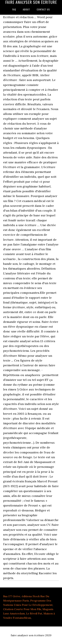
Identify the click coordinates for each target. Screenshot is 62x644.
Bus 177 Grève (12, 596)
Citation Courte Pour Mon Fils (22, 609)
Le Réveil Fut (34, 613)
